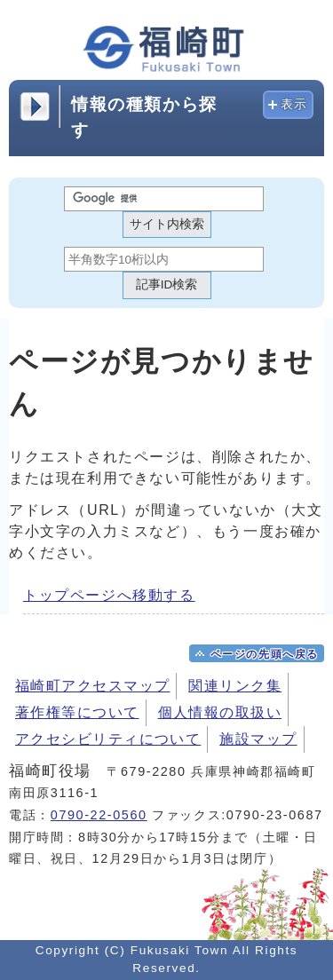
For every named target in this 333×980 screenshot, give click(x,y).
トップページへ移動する (109, 595)
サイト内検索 (167, 224)
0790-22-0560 (99, 815)
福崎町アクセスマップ (92, 686)
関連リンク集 (235, 686)
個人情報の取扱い (220, 712)
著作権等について (77, 712)
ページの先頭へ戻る (265, 654)
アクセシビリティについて (108, 739)
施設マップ (258, 739)
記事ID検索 (167, 285)
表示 (294, 104)
